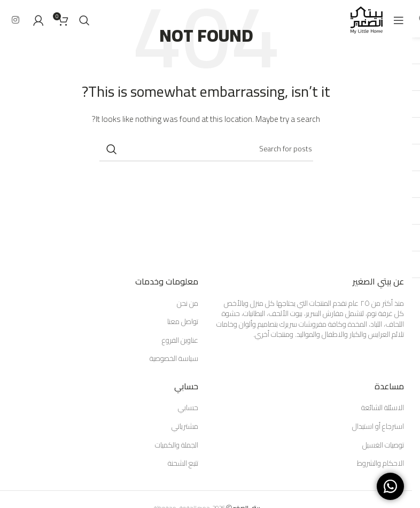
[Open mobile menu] (399, 20)
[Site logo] (367, 19)
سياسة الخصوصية (174, 359)
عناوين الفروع (180, 341)
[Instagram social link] (15, 20)
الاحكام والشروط (380, 464)
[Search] (84, 20)
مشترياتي (185, 427)
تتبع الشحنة (183, 464)
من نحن (188, 304)
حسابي (188, 408)
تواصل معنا (183, 322)
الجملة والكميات (177, 445)
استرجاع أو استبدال (378, 427)
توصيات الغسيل (383, 445)
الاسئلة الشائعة (383, 408)
